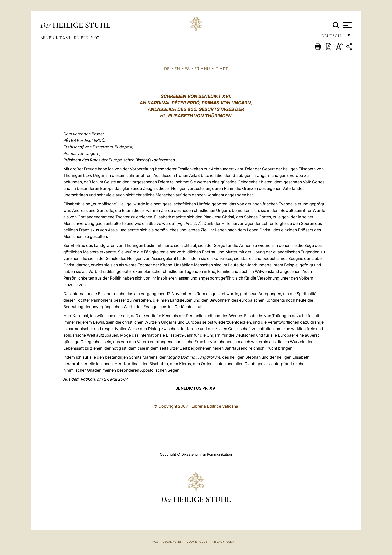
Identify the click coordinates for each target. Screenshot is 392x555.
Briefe (81, 38)
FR (197, 69)
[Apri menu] (347, 25)
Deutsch (333, 37)
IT (216, 69)
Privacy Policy (224, 542)
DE (167, 69)
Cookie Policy (197, 542)
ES (187, 69)
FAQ (155, 542)
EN (177, 69)
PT (225, 69)
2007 (95, 38)
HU (207, 69)
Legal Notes (172, 542)
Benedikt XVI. (56, 38)
